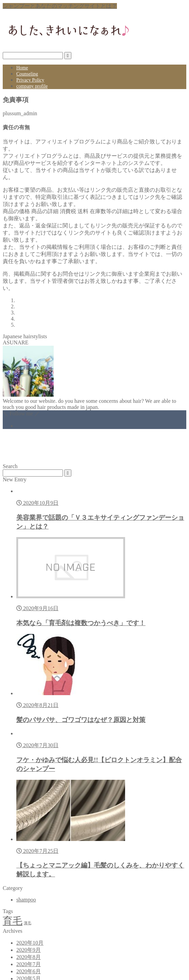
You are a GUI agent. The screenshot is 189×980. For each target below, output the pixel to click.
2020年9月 (29, 950)
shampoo (26, 900)
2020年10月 (30, 943)
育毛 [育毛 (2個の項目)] (13, 921)
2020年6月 (29, 971)
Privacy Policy (30, 80)
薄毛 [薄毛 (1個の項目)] (28, 923)
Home (22, 68)
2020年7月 (29, 964)
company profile (32, 86)
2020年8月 (29, 957)
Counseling (27, 74)
